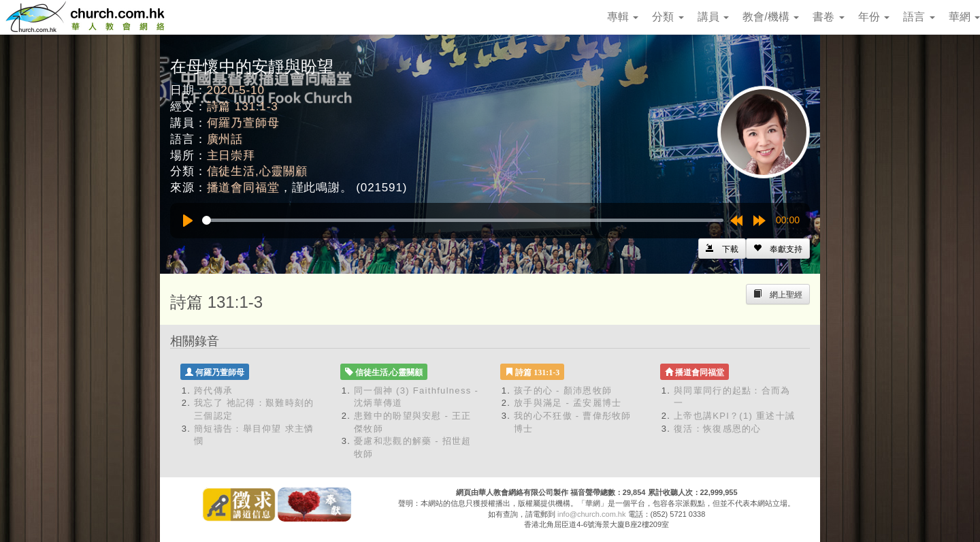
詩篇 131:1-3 (243, 107)
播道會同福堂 (243, 188)
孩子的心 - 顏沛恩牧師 (563, 390)
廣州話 (225, 139)
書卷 (828, 17)
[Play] (188, 221)
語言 (919, 17)
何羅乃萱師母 (243, 123)
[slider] (463, 220)
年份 (874, 17)
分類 (668, 17)
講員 (713, 17)
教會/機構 (771, 17)
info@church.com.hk (591, 514)
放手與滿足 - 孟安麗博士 (568, 403)
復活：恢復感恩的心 (718, 429)
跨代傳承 (213, 390)
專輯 (623, 17)
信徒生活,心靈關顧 (257, 171)
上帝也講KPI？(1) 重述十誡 (734, 416)
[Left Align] (778, 249)
